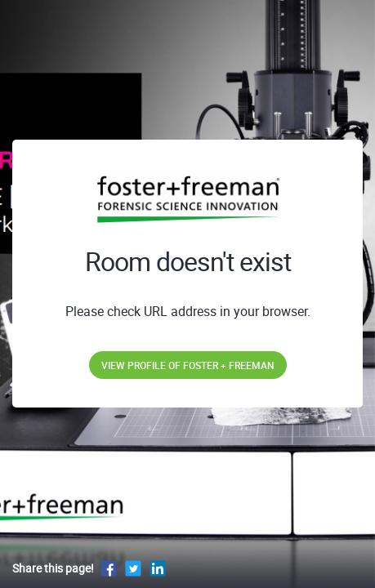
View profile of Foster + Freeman (188, 365)
